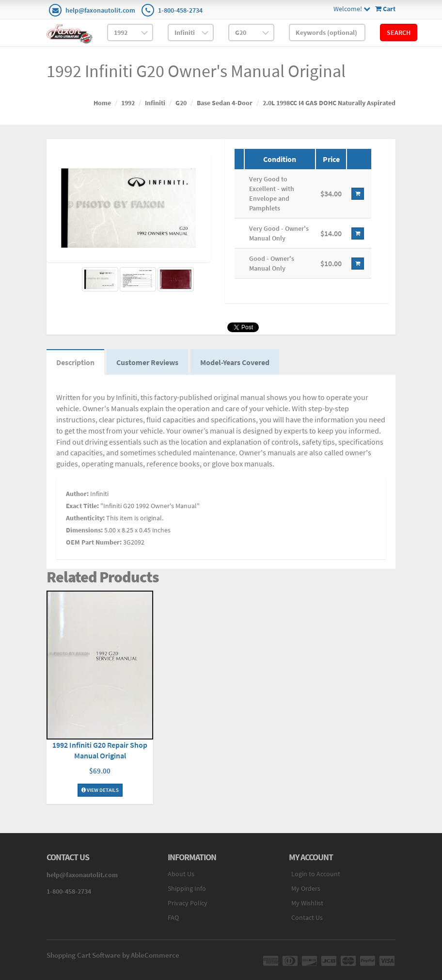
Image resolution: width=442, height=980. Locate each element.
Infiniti (155, 103)
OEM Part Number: (94, 542)
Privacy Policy (188, 903)
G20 (181, 103)
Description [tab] (75, 362)
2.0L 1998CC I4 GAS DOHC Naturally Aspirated (329, 103)
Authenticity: (85, 518)
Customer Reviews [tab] (147, 362)
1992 (128, 103)
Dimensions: (84, 530)
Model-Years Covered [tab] (235, 362)
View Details (100, 790)
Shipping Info (187, 888)
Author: (77, 494)
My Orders (306, 888)
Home (102, 103)
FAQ (173, 917)
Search (399, 32)
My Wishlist (307, 903)
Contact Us (307, 917)
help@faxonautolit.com (100, 10)
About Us (181, 874)
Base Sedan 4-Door (225, 103)
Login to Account (316, 874)
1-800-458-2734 (180, 10)
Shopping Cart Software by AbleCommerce (113, 955)
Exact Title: (82, 506)
